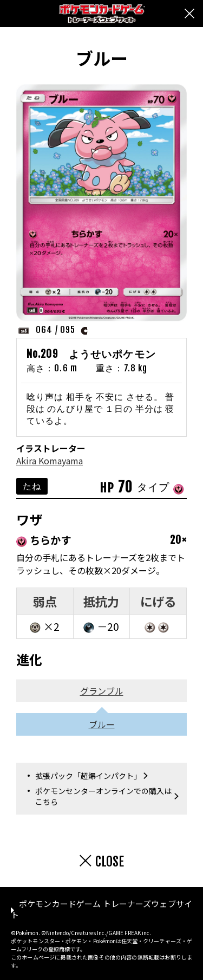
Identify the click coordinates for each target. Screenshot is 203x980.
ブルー (102, 724)
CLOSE (110, 862)
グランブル (102, 691)
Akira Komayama (50, 461)
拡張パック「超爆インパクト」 (88, 776)
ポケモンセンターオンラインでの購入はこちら (103, 796)
